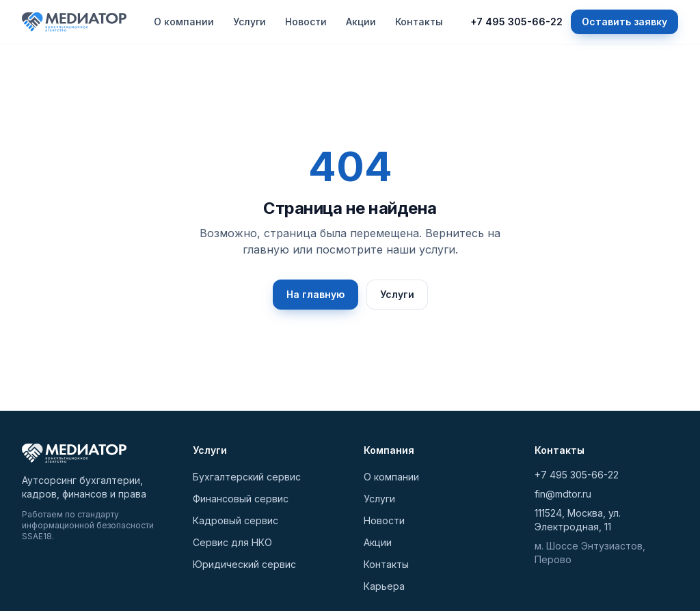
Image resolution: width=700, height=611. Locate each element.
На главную (315, 294)
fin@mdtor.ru (563, 494)
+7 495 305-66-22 (516, 22)
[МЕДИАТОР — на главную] (74, 22)
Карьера (384, 586)
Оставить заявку (624, 22)
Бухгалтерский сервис (247, 477)
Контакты (419, 22)
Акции (361, 22)
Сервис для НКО (232, 542)
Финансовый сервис (241, 499)
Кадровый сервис (235, 520)
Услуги (250, 22)
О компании (184, 22)
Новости (306, 22)
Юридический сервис (244, 564)
